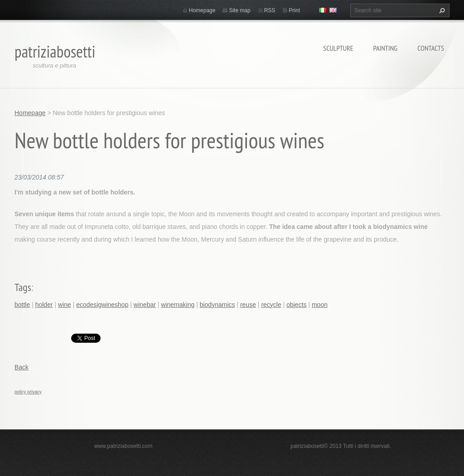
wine (65, 305)
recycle (271, 305)
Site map (239, 10)
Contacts (431, 48)
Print (294, 10)
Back (22, 367)
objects (296, 305)
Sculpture (338, 48)
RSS (270, 10)
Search (441, 10)
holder (44, 305)
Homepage (202, 10)
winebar (145, 305)
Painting (386, 48)
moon (320, 305)
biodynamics (217, 305)
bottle (22, 305)
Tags (23, 287)
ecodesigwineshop (102, 305)
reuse (248, 305)
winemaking (178, 305)
